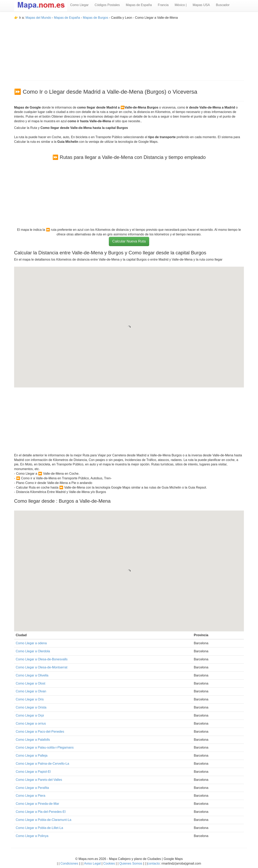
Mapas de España (139, 5)
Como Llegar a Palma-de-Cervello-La (42, 764)
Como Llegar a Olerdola (33, 651)
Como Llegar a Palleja (32, 756)
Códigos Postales (107, 5)
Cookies (110, 863)
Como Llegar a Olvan (31, 691)
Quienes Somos (131, 863)
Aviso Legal (92, 863)
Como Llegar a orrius (31, 724)
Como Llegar (79, 5)
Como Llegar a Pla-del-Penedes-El (41, 812)
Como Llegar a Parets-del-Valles (39, 780)
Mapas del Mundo (38, 18)
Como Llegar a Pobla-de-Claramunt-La (44, 820)
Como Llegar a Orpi (30, 715)
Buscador (223, 5)
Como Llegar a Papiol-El (33, 772)
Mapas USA (201, 5)
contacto (154, 863)
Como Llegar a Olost (31, 683)
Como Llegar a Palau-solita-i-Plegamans (45, 747)
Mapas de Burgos (95, 18)
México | (180, 5)
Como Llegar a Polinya (32, 836)
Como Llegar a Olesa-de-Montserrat (42, 667)
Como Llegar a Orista (31, 707)
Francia (163, 5)
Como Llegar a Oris (30, 699)
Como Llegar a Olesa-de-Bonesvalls (42, 659)
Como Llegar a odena (31, 643)
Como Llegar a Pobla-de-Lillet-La (39, 828)
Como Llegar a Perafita (32, 788)
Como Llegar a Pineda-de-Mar (37, 804)
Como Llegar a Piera (31, 796)
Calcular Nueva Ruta (129, 241)
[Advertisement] (129, 48)
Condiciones (69, 863)
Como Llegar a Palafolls (33, 740)
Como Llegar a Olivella (32, 675)
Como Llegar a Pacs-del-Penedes (40, 732)
